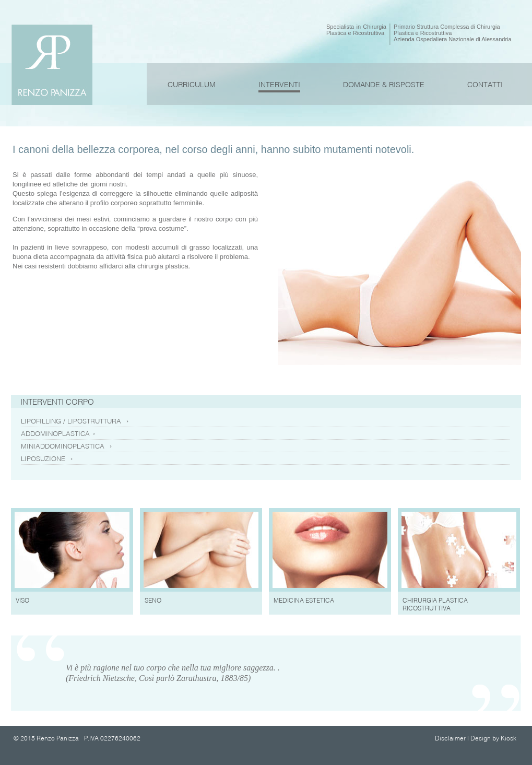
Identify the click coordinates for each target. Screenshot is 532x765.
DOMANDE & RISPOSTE (384, 84)
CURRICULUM (192, 84)
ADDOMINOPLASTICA (58, 433)
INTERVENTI (279, 84)
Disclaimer (450, 738)
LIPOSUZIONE (47, 458)
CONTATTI (485, 84)
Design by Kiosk (493, 738)
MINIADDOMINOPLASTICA (67, 446)
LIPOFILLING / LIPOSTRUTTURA (75, 421)
